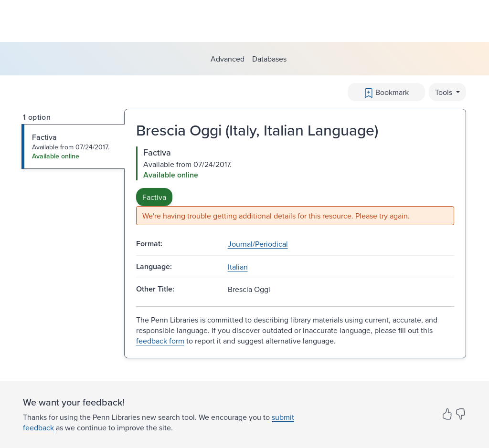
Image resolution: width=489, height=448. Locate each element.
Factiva (154, 197)
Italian (238, 267)
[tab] (73, 146)
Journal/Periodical (258, 244)
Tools (445, 92)
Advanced (228, 59)
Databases (269, 59)
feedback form (160, 341)
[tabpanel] (295, 186)
